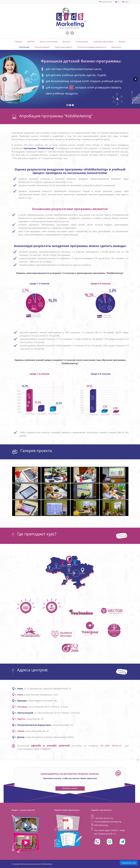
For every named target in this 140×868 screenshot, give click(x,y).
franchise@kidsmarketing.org (108, 822)
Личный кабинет (42, 47)
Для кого (67, 42)
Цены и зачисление (49, 42)
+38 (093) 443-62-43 (111, 746)
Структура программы (103, 42)
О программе (82, 42)
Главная (18, 42)
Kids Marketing (101, 825)
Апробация (24, 47)
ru (117, 2)
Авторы (122, 42)
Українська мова (105, 2)
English (125, 2)
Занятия (31, 42)
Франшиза (116, 47)
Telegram (46, 749)
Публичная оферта (63, 47)
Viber (36, 749)
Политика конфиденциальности (92, 47)
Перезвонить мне (129, 863)
